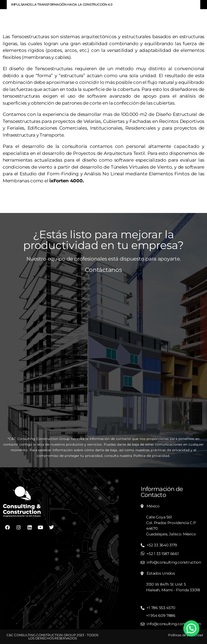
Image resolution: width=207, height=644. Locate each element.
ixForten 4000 (66, 181)
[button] (191, 628)
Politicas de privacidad (186, 635)
